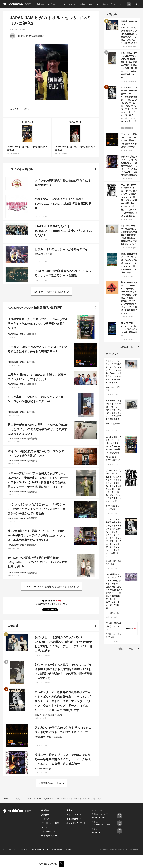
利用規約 (24, 849)
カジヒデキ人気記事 (20, 169)
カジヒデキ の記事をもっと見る (50, 291)
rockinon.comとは (10, 849)
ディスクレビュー (49, 835)
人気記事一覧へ (128, 347)
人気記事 (51, 4)
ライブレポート (48, 831)
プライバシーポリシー (40, 849)
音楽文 (69, 810)
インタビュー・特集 (77, 4)
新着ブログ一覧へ (127, 648)
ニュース (62, 4)
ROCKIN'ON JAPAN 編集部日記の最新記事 (35, 307)
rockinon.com (17, 5)
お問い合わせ (57, 849)
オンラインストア (74, 823)
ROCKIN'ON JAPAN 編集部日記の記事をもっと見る (50, 586)
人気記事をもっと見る (50, 783)
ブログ (91, 4)
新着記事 (41, 4)
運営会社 (69, 849)
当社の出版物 (72, 819)
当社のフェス (116, 4)
